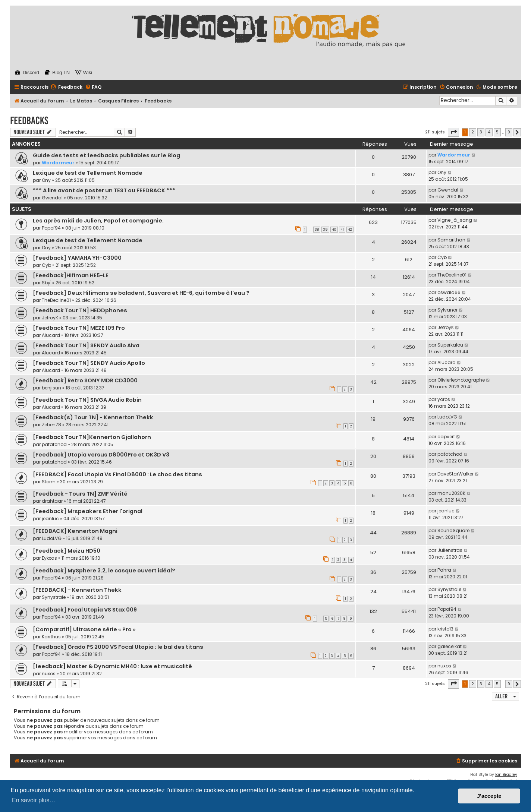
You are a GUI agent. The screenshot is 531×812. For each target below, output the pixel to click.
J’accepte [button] (489, 796)
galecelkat (450, 646)
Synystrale (54, 597)
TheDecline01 (452, 275)
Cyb (46, 265)
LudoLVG (447, 417)
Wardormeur (58, 163)
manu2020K (451, 493)
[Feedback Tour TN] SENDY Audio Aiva (86, 345)
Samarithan (451, 240)
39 (325, 230)
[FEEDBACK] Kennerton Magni (75, 531)
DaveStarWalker (455, 474)
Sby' (46, 283)
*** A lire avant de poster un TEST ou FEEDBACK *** (104, 190)
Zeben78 (51, 425)
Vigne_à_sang (455, 220)
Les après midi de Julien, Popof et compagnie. (98, 221)
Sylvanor (447, 310)
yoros (444, 399)
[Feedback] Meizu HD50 (67, 551)
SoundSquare (453, 530)
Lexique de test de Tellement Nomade (88, 173)
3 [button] (481, 132)
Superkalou (450, 345)
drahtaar (52, 501)
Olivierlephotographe (461, 380)
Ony (46, 180)
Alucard (51, 335)
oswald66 (449, 292)
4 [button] (489, 132)
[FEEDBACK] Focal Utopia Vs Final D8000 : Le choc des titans (117, 474)
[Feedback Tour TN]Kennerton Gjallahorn (92, 437)
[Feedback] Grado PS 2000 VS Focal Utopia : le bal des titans (118, 647)
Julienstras (450, 550)
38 (317, 230)
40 (334, 230)
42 (350, 230)
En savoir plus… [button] (34, 800)
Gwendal (52, 198)
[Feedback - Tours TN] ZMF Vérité (80, 494)
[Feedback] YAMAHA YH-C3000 (77, 258)
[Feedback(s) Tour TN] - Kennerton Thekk (93, 417)
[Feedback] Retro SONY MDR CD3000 (85, 380)
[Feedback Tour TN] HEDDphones (80, 310)
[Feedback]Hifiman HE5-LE (71, 275)
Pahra (444, 570)
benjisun (51, 388)
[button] (453, 132)
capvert (446, 437)
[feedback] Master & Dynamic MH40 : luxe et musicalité (112, 666)
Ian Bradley (506, 775)
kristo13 (445, 629)
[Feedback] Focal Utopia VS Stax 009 (85, 610)
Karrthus (51, 637)
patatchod (54, 444)
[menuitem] (66, 87)
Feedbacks (29, 121)
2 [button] (473, 132)
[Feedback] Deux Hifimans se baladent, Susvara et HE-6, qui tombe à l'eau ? (141, 293)
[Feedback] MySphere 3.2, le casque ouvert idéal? (104, 571)
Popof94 (51, 228)
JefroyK (50, 318)
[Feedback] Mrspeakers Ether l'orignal (88, 511)
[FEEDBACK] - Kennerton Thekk (77, 590)
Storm (49, 482)
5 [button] (497, 132)
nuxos (49, 674)
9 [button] (509, 132)
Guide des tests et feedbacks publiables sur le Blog (106, 155)
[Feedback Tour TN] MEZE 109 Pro (79, 328)
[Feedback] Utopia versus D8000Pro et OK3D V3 (101, 455)
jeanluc (50, 519)
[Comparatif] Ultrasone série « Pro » (84, 629)
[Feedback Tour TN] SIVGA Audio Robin (87, 400)
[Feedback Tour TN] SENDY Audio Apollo (89, 363)
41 (342, 230)
